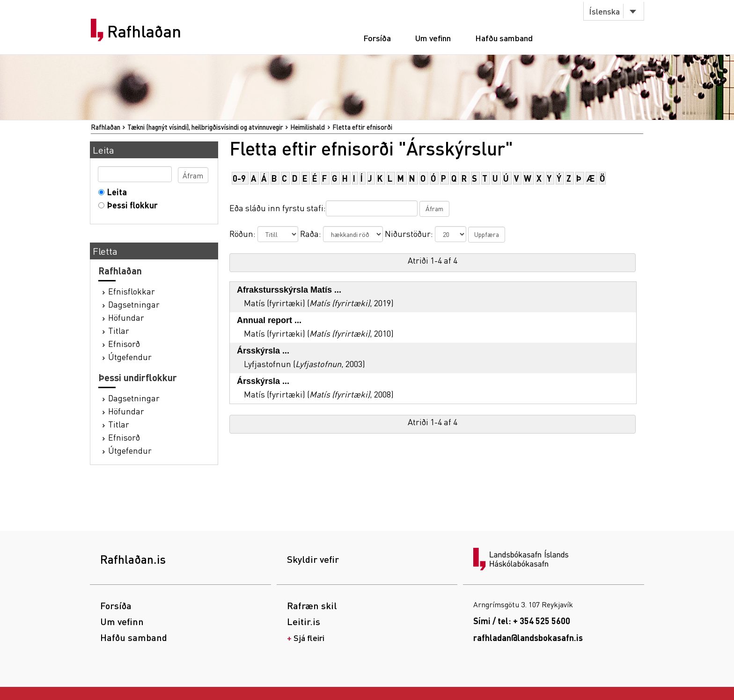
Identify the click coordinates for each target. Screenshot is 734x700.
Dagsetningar (134, 304)
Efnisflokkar (132, 291)
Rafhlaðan (144, 31)
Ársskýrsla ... (263, 351)
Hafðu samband (504, 38)
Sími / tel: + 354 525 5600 (522, 621)
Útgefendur (130, 357)
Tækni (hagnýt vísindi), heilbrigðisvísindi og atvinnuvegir (205, 127)
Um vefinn (433, 38)
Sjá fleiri (309, 637)
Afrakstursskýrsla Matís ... (289, 290)
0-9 (239, 178)
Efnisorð (124, 343)
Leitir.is (304, 621)
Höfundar (126, 317)
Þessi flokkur (130, 205)
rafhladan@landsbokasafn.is (528, 637)
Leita (115, 192)
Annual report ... (269, 320)
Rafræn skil (312, 605)
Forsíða (377, 38)
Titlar (119, 330)
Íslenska (604, 11)
